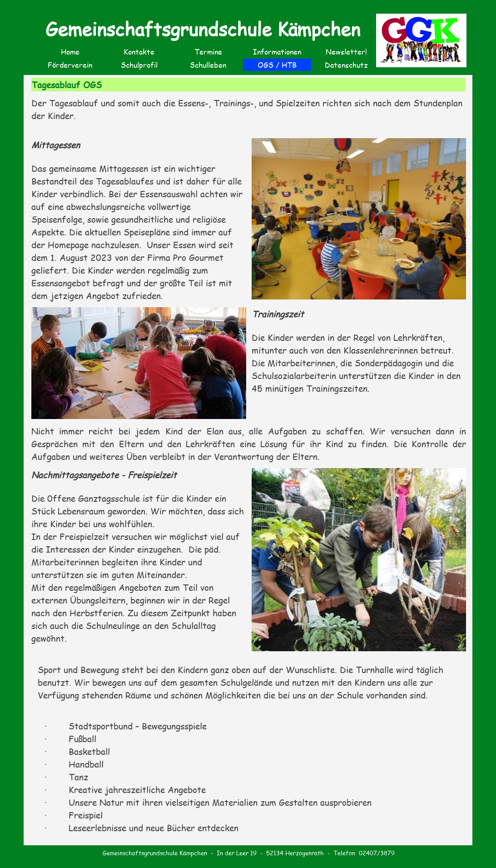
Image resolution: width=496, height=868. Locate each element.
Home (70, 52)
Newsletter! (346, 52)
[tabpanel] (249, 115)
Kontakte (139, 52)
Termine (208, 52)
